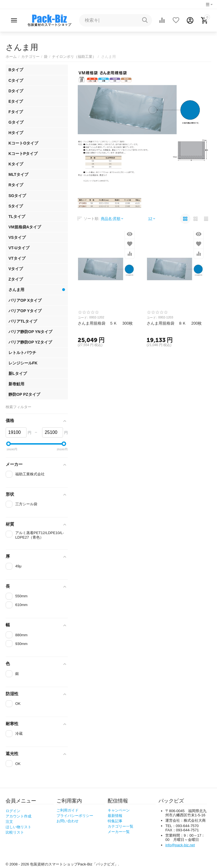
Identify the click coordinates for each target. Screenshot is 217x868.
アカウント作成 (19, 816)
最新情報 (115, 816)
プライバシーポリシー (75, 816)
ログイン (13, 811)
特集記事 (115, 821)
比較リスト (15, 832)
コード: (83, 318)
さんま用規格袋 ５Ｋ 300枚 (105, 323)
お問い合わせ (68, 821)
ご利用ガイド (68, 810)
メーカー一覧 (119, 832)
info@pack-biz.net (180, 845)
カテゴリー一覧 (121, 826)
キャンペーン (119, 810)
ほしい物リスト (19, 827)
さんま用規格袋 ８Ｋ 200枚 (174, 323)
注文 (9, 822)
